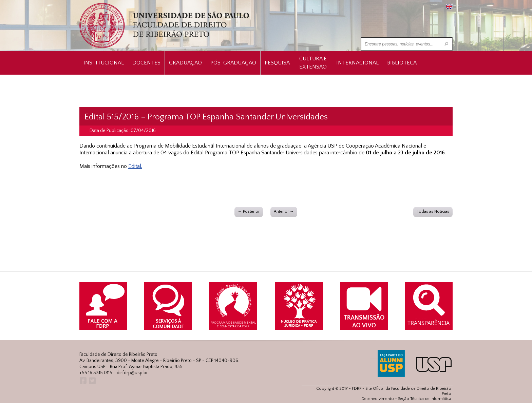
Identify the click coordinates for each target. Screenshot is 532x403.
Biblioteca (402, 63)
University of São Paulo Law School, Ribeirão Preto (165, 26)
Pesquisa (277, 63)
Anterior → (284, 212)
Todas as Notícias (433, 212)
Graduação (185, 63)
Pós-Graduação (233, 63)
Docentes (146, 63)
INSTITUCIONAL (104, 63)
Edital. (135, 166)
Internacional (357, 63)
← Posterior (249, 212)
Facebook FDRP (83, 381)
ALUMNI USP (391, 363)
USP (434, 364)
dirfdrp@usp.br (132, 373)
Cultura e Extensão (313, 63)
